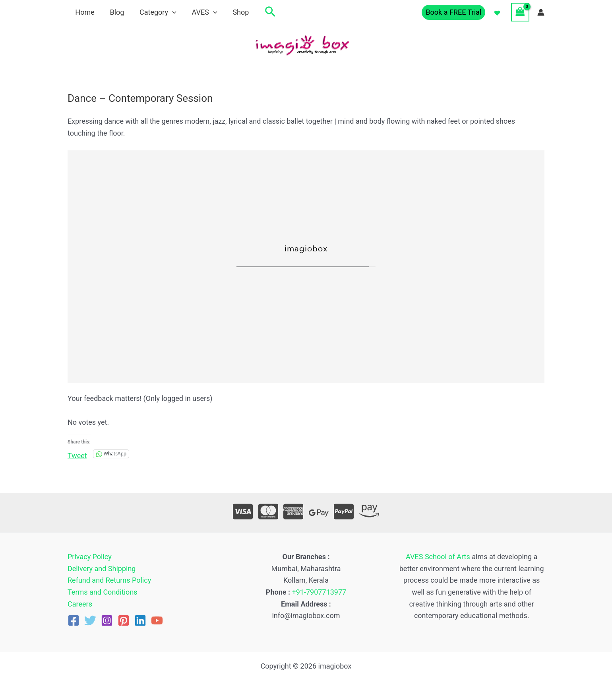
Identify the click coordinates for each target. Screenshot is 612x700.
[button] (170, 12)
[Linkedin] (140, 620)
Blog (115, 12)
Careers (80, 604)
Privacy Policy (90, 557)
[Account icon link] (541, 12)
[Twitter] (90, 620)
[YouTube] (157, 620)
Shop (236, 12)
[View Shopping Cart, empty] (520, 12)
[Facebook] (74, 620)
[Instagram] (107, 620)
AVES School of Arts (438, 557)
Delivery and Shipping (102, 569)
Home (84, 12)
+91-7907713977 (319, 592)
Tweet (77, 454)
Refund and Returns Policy (109, 580)
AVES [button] (201, 12)
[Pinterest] (124, 620)
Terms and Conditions (103, 592)
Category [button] (155, 12)
